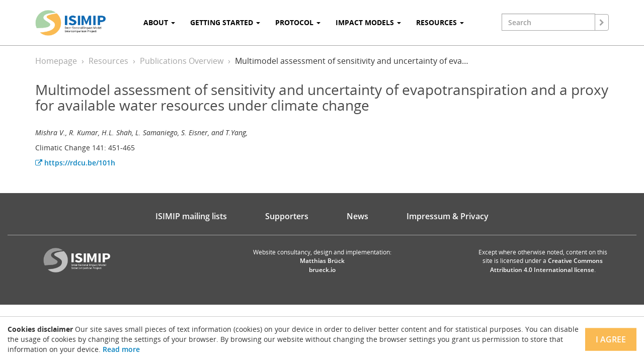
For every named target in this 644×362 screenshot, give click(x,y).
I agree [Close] (611, 339)
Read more (121, 349)
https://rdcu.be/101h (75, 163)
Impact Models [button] (368, 22)
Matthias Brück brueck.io (322, 265)
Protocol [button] (298, 22)
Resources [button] (440, 22)
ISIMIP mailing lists (191, 216)
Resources (108, 61)
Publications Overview (182, 61)
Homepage (56, 61)
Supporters (287, 216)
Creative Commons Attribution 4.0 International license (547, 265)
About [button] (159, 22)
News (357, 216)
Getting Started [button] (225, 22)
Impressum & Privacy (448, 216)
